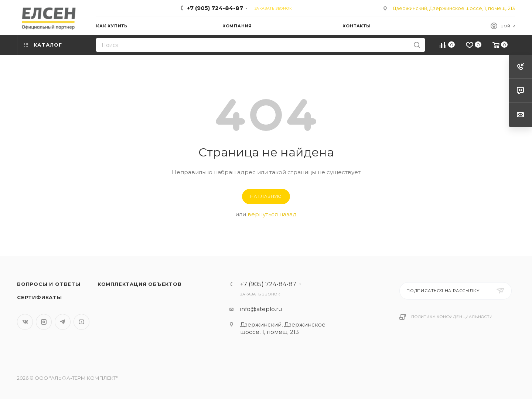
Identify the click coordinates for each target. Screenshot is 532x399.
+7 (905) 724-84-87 (215, 8)
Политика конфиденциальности (452, 317)
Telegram (63, 322)
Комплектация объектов (140, 284)
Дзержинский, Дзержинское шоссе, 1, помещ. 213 (454, 8)
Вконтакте (25, 322)
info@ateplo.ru (261, 309)
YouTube (81, 322)
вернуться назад (272, 214)
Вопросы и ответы (49, 284)
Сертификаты (40, 297)
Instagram (44, 322)
